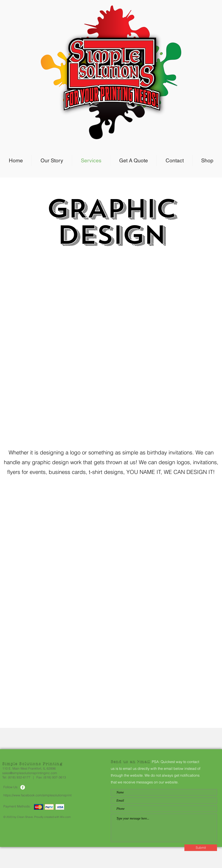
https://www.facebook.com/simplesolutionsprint (37, 795)
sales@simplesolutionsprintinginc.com (30, 773)
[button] (111, 346)
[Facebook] (23, 787)
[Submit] (201, 848)
